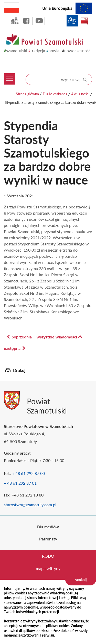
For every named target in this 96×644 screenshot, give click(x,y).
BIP (84, 21)
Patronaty (48, 539)
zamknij (81, 580)
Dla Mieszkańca (55, 94)
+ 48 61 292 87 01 (20, 483)
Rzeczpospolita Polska (19, 7)
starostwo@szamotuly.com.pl (30, 505)
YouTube (39, 21)
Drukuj (19, 370)
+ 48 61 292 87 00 (28, 473)
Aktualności (80, 94)
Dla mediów (48, 527)
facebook (27, 21)
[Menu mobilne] (11, 67)
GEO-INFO (15, 21)
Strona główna (27, 94)
